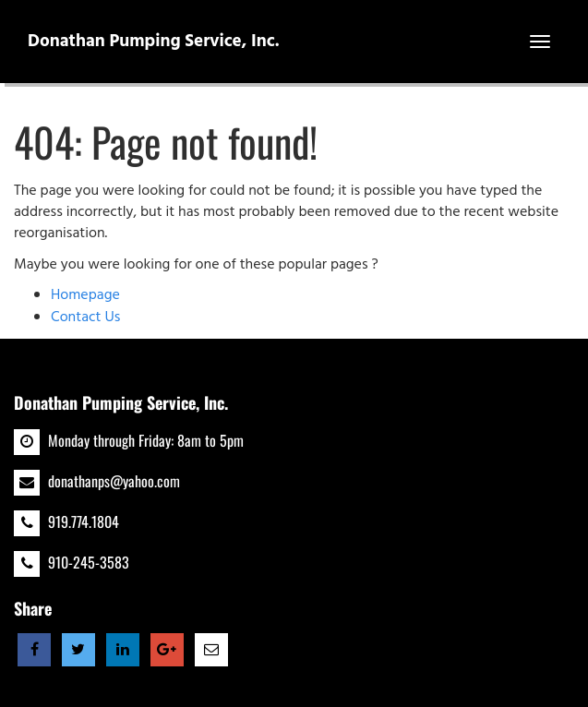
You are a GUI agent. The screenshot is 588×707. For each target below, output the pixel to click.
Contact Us (85, 318)
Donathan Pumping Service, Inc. (154, 42)
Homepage (85, 295)
